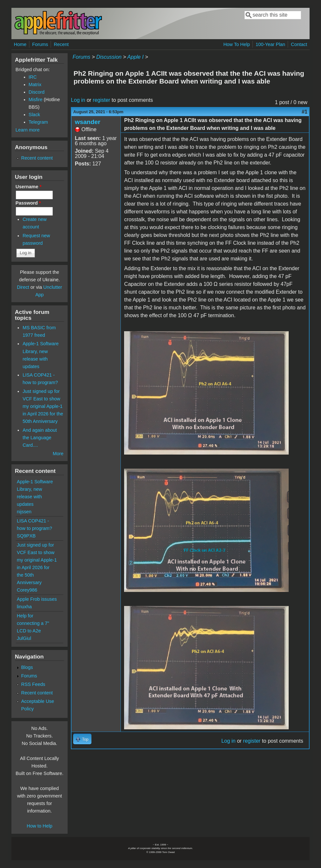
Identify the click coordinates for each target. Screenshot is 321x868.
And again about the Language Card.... (40, 438)
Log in (78, 100)
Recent (61, 44)
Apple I (136, 57)
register (101, 100)
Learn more (28, 130)
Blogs (27, 667)
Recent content (37, 158)
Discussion (109, 57)
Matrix (35, 85)
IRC (33, 77)
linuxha (24, 607)
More (58, 454)
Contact (299, 44)
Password (28, 203)
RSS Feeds (33, 684)
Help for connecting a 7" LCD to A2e (33, 623)
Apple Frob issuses (37, 599)
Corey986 (27, 590)
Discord (37, 92)
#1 (305, 112)
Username (29, 187)
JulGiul (24, 638)
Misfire (36, 100)
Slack (34, 115)
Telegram (38, 122)
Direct (23, 287)
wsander (88, 122)
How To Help (237, 44)
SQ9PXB (26, 536)
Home (20, 44)
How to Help (40, 826)
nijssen (24, 512)
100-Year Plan (271, 44)
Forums (40, 44)
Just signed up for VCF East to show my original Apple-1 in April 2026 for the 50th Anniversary (43, 406)
